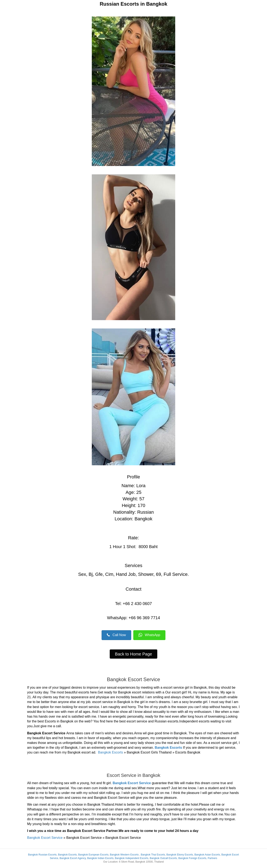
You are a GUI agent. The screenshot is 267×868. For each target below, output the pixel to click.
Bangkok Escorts (168, 748)
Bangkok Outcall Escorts (163, 858)
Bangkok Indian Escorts (100, 858)
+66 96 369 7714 (144, 618)
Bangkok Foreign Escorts (192, 858)
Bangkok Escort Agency (73, 858)
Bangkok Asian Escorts (207, 855)
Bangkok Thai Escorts (153, 855)
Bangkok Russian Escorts (42, 855)
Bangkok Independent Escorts (132, 858)
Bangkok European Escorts (93, 855)
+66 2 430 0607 (137, 604)
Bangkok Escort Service (132, 783)
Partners (212, 858)
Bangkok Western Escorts (124, 855)
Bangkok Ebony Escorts (180, 855)
